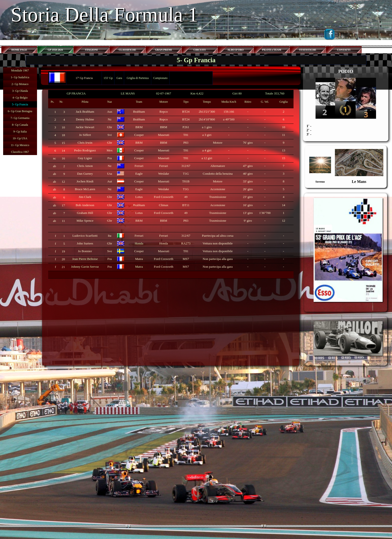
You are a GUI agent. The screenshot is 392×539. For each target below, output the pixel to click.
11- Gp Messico (20, 145)
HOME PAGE (19, 50)
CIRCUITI (199, 50)
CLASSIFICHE (127, 50)
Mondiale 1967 (20, 70)
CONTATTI (344, 50)
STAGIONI (91, 50)
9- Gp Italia (20, 132)
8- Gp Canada (20, 125)
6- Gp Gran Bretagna (20, 111)
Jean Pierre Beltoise (85, 259)
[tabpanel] (171, 184)
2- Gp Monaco (20, 84)
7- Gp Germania (20, 118)
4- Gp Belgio (20, 98)
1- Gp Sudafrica (20, 77)
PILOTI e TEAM (272, 50)
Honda (139, 243)
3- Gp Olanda (20, 91)
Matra (139, 267)
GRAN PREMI (164, 50)
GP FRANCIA (76, 93)
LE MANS (128, 93)
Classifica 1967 (20, 152)
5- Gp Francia (20, 104)
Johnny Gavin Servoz (85, 267)
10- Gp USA (20, 138)
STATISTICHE (308, 50)
